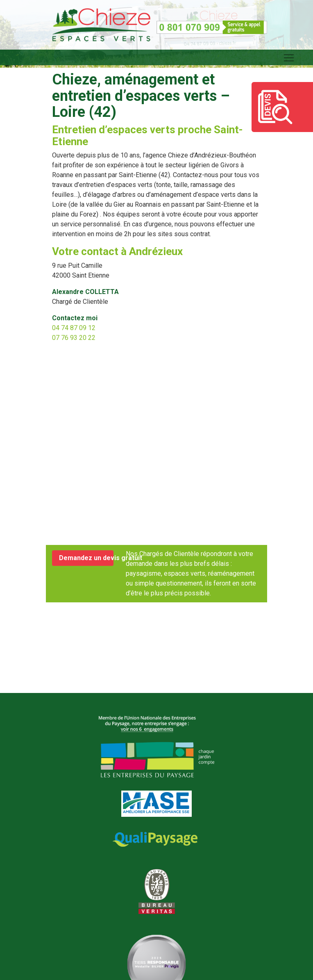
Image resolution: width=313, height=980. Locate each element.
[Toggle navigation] (289, 58)
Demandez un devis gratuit (86, 558)
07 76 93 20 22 (74, 338)
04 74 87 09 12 (74, 328)
